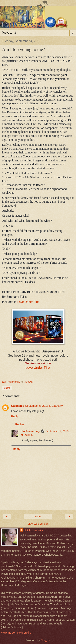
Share (7, 388)
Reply (15, 416)
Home (38, 517)
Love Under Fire (28, 302)
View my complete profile (16, 633)
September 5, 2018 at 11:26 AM (44, 406)
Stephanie (18, 406)
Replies (20, 424)
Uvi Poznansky (30, 431)
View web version (38, 524)
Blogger (45, 640)
